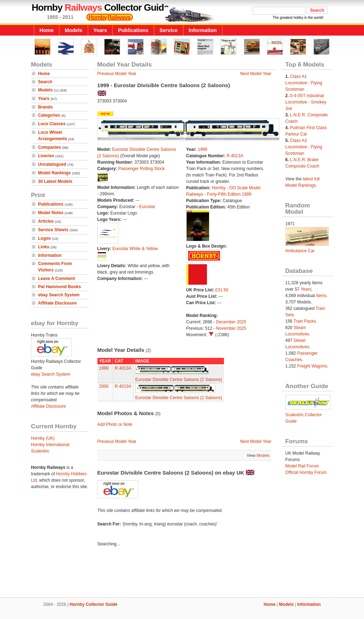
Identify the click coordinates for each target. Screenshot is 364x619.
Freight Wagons (312, 366)
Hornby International (50, 445)
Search (45, 82)
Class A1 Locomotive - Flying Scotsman (304, 83)
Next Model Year (256, 74)
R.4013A (235, 156)
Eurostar (147, 207)
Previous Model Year (117, 74)
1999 (202, 149)
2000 (104, 386)
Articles (46, 221)
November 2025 (231, 328)
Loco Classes (52, 124)
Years (100, 30)
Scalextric (40, 451)
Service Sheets (53, 230)
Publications (133, 30)
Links (44, 247)
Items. (322, 296)
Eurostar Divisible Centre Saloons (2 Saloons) (179, 380)
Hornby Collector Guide (94, 604)
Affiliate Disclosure (57, 303)
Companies (50, 147)
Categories (49, 115)
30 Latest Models (55, 181)
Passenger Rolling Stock (142, 169)
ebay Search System (59, 295)
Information (203, 30)
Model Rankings (54, 173)
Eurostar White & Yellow (135, 249)
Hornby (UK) (43, 438)
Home (47, 30)
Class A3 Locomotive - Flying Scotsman (304, 147)
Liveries (46, 156)
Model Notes (51, 213)
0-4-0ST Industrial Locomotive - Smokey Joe (306, 102)
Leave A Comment (57, 279)
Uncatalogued (52, 164)
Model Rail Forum (302, 466)
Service (169, 30)
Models (74, 30)
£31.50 (222, 290)
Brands (45, 107)
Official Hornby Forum (306, 472)
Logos (44, 238)
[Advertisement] (182, 573)
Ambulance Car (300, 251)
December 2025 (231, 322)
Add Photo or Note (115, 424)
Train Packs (305, 321)
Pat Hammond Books (60, 287)
